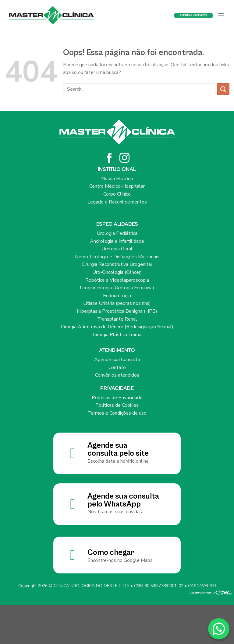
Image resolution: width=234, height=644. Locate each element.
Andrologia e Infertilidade (117, 241)
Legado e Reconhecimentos (117, 202)
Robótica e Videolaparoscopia (117, 280)
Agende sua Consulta (117, 360)
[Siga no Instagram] (124, 159)
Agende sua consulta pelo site (118, 449)
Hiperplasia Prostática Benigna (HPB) (117, 311)
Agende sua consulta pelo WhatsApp (123, 500)
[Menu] (221, 15)
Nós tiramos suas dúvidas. (115, 512)
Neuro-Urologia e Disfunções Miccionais (117, 257)
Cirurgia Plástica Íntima (117, 335)
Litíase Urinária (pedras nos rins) (117, 303)
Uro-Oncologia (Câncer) (117, 272)
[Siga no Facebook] (110, 159)
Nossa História (117, 179)
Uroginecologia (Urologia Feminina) (117, 288)
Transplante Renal (117, 319)
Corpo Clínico (117, 194)
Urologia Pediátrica (117, 233)
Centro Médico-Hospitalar (117, 186)
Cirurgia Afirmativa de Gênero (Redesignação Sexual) (117, 327)
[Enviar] (223, 89)
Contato (117, 367)
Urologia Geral (117, 249)
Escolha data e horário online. (119, 461)
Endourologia (117, 296)
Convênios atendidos (117, 375)
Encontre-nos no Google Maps (120, 560)
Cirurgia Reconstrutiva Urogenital (117, 264)
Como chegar (111, 553)
